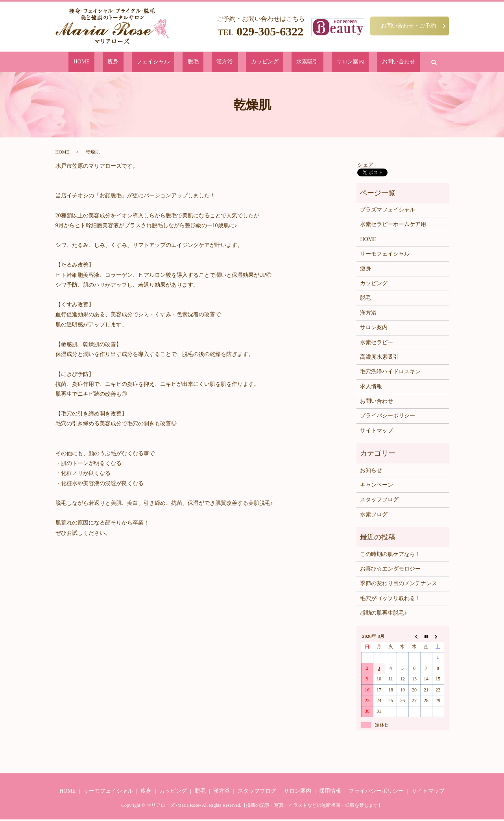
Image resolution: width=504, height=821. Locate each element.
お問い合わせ (353, 62)
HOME (127, 62)
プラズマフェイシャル (388, 211)
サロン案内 (317, 62)
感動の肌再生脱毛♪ (383, 614)
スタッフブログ (379, 501)
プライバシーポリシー (388, 417)
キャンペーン (377, 486)
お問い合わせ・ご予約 (408, 26)
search (383, 63)
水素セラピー (377, 344)
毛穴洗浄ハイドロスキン (390, 373)
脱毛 (205, 62)
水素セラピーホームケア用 (393, 226)
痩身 (148, 62)
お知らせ (371, 472)
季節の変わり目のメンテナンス (399, 585)
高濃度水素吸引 (379, 359)
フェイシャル (176, 62)
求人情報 (371, 388)
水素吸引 (286, 62)
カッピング (255, 62)
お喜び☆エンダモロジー (390, 570)
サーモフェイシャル (385, 255)
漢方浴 (226, 62)
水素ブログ (374, 516)
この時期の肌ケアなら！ (390, 555)
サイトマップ (377, 432)
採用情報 (330, 792)
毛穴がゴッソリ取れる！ (390, 600)
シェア (366, 166)
